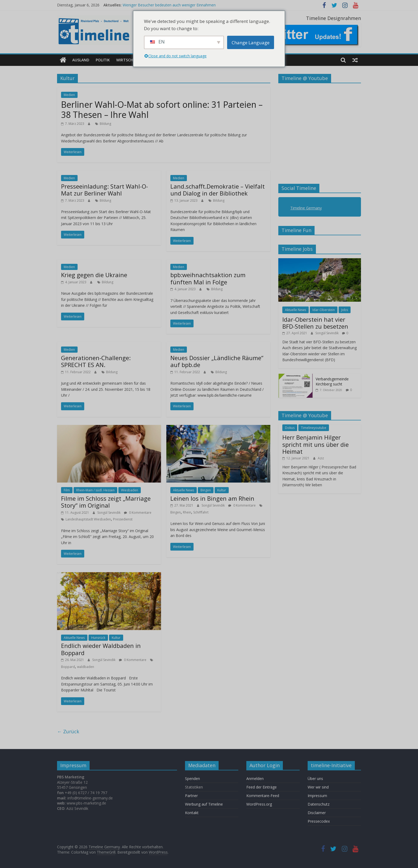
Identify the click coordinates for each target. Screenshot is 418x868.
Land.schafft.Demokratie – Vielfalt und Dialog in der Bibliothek (218, 190)
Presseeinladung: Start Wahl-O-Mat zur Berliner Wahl (104, 190)
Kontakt (192, 813)
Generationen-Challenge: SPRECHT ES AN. (96, 361)
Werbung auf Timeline (204, 804)
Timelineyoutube (314, 428)
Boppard (68, 667)
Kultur (222, 490)
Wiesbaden (130, 490)
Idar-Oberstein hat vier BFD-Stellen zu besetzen (315, 323)
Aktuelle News (184, 490)
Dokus (290, 428)
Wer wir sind (318, 787)
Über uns (316, 779)
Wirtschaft (128, 60)
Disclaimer (317, 813)
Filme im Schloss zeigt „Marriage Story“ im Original (106, 502)
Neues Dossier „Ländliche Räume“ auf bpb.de (217, 361)
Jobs (345, 310)
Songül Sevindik (109, 512)
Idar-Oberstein (324, 310)
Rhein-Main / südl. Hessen (95, 490)
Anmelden (255, 779)
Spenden (192, 779)
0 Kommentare (138, 512)
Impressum (317, 796)
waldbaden (86, 667)
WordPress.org (259, 804)
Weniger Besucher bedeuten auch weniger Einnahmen (169, 5)
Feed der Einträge (262, 787)
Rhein (187, 512)
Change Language (251, 43)
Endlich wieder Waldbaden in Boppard (101, 649)
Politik (103, 60)
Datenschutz (319, 804)
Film (67, 490)
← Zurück (68, 731)
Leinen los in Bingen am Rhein (212, 498)
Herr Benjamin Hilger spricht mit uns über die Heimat (315, 444)
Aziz (321, 458)
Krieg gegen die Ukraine (94, 275)
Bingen (206, 490)
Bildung (105, 123)
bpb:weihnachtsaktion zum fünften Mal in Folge (208, 278)
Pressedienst (123, 519)
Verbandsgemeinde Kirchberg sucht (332, 381)
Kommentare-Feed (263, 796)
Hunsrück (98, 638)
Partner (191, 796)
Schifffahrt (201, 512)
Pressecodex (319, 821)
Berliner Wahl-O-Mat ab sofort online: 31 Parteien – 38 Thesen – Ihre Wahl (162, 110)
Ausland (81, 60)
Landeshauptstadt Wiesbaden (88, 519)
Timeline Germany (306, 208)
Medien (69, 95)
